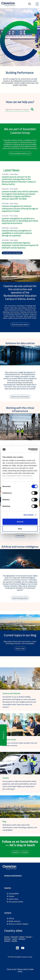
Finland (22, 937)
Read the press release (20, 324)
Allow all (20, 522)
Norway (7, 941)
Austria (7, 937)
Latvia (15, 939)
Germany (7, 939)
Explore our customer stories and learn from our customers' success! (20, 744)
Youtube (25, 852)
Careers (11, 896)
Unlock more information (20, 397)
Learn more (20, 536)
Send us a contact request (18, 924)
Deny (20, 529)
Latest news (13, 899)
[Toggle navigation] (37, 4)
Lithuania (22, 939)
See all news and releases (12, 253)
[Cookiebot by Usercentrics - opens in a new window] (28, 450)
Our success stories (16, 902)
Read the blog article (20, 598)
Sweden (14, 941)
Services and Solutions (13, 876)
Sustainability (14, 894)
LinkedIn (15, 852)
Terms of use (11, 969)
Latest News (11, 170)
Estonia (28, 937)
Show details (29, 515)
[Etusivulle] (8, 4)
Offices (11, 918)
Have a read (20, 648)
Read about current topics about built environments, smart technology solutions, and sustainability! (20, 827)
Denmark (14, 937)
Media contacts (14, 921)
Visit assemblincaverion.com (20, 153)
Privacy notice (23, 969)
